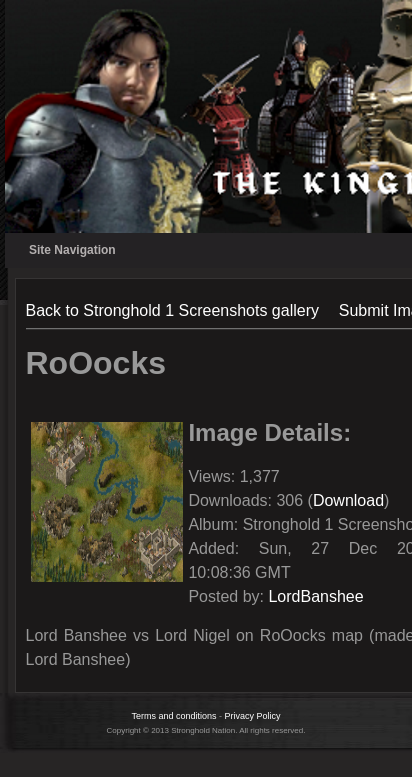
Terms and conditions (173, 716)
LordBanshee (315, 596)
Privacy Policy (253, 716)
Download (348, 500)
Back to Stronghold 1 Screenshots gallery (173, 310)
